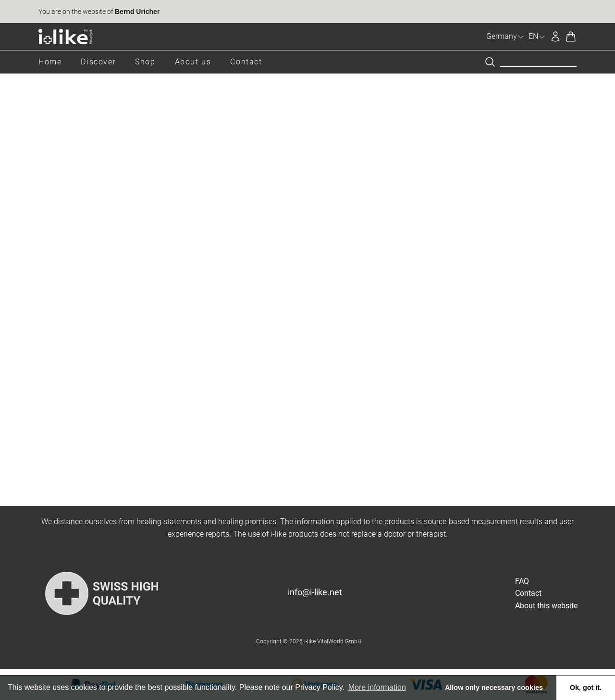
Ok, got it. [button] (586, 688)
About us (193, 62)
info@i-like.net (315, 592)
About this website (546, 606)
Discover (98, 62)
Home (50, 62)
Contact (246, 62)
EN (537, 36)
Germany (505, 36)
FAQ (522, 581)
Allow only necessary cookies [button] (494, 688)
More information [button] (377, 687)
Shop (145, 62)
